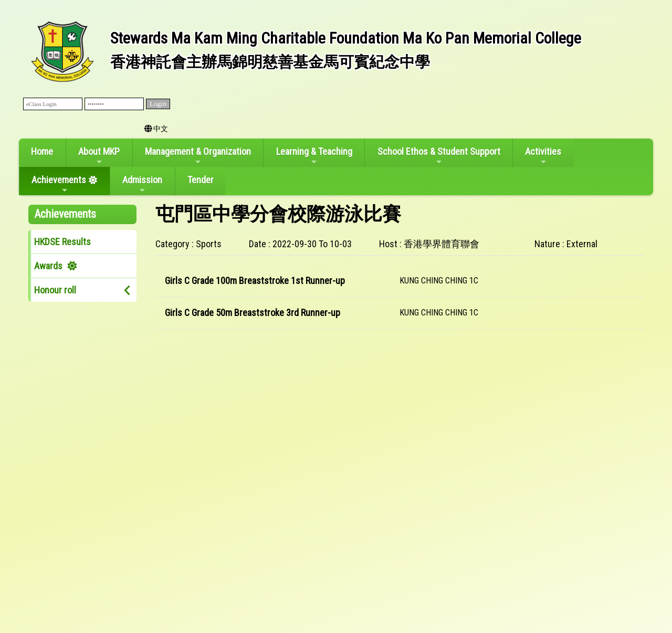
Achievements (59, 184)
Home (42, 151)
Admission (142, 184)
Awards (48, 266)
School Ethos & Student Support (439, 156)
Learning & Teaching (314, 156)
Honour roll (55, 290)
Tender (201, 180)
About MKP (99, 156)
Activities (543, 156)
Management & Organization (198, 156)
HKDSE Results (62, 242)
